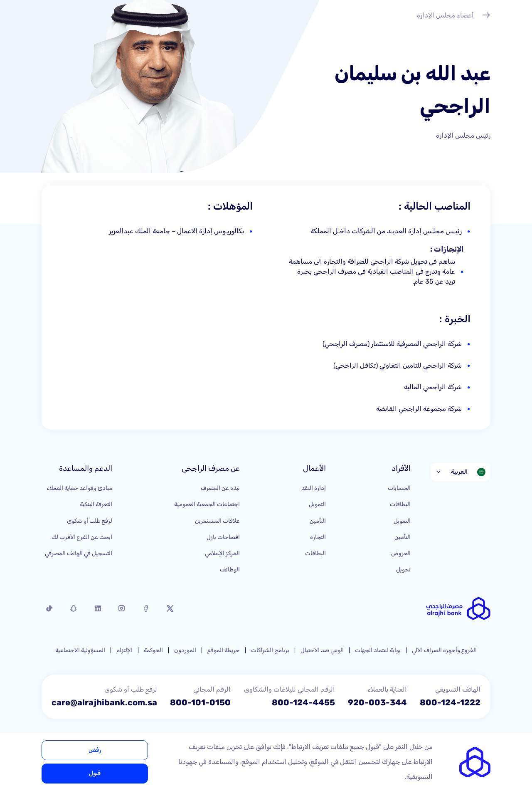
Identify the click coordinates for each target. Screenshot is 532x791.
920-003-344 (377, 702)
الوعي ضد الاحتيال (322, 650)
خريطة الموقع (224, 650)
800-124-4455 (303, 702)
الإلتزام (124, 650)
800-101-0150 (200, 702)
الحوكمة (153, 650)
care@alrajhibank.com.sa (104, 702)
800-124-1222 (450, 702)
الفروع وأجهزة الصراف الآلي (444, 650)
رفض (95, 750)
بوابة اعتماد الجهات (378, 650)
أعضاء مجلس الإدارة (454, 16)
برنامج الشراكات (270, 650)
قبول (95, 773)
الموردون (185, 650)
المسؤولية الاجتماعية (80, 650)
